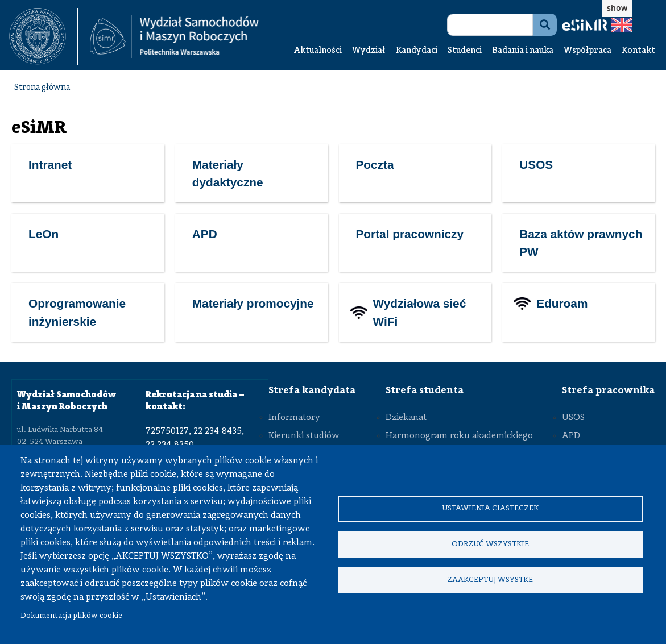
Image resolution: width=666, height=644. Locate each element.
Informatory (294, 418)
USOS (573, 418)
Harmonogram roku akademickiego (459, 436)
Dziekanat (406, 418)
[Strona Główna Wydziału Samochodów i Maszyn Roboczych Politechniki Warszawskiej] (174, 37)
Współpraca (588, 51)
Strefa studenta (425, 390)
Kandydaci (417, 51)
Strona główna (42, 88)
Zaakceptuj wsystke (490, 581)
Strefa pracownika (608, 390)
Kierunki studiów (304, 436)
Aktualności (318, 51)
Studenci (465, 51)
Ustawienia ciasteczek (490, 507)
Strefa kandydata (312, 390)
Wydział (369, 51)
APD (571, 436)
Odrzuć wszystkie (490, 544)
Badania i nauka (523, 51)
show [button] (617, 8)
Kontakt (638, 51)
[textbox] (44, 36)
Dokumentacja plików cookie (71, 616)
